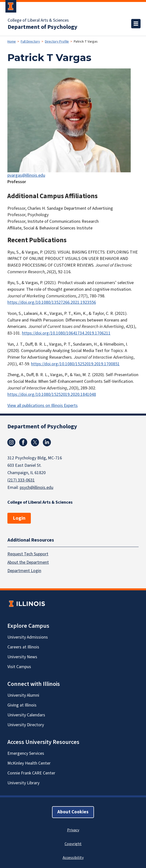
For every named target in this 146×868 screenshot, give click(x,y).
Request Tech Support (28, 554)
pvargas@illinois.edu (26, 175)
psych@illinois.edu (36, 488)
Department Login (24, 571)
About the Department (28, 562)
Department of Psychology (43, 27)
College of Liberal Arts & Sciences (38, 20)
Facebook (23, 442)
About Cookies (73, 812)
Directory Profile (57, 42)
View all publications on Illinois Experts (43, 406)
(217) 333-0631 (21, 480)
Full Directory (30, 42)
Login (19, 518)
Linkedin (47, 442)
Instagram (11, 442)
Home (12, 42)
